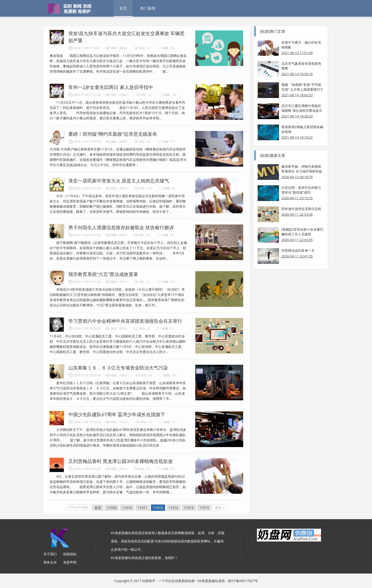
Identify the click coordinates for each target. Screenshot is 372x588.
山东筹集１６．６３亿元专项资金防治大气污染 (118, 368)
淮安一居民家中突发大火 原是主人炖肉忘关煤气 (119, 181)
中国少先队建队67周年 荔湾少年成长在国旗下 (117, 414)
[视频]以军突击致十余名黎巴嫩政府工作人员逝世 (302, 232)
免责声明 (70, 562)
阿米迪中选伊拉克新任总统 (301, 209)
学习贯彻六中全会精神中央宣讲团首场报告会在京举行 (125, 321)
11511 (143, 508)
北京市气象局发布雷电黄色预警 (301, 66)
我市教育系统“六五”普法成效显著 (103, 274)
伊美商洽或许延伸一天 (298, 250)
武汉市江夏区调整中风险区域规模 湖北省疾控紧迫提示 (302, 108)
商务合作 (50, 562)
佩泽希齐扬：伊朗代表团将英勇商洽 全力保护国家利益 (302, 169)
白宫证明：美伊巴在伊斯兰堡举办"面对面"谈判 (301, 190)
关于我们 (50, 554)
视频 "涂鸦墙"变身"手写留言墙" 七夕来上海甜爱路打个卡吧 (302, 87)
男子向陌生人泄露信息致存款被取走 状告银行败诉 (121, 227)
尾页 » (220, 508)
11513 (173, 508)
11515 (204, 508)
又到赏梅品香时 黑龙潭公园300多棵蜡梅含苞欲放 (121, 461)
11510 (127, 508)
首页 (123, 8)
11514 (189, 508)
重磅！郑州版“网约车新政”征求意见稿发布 (113, 134)
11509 (112, 508)
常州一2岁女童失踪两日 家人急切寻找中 (111, 87)
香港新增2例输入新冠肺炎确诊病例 (302, 129)
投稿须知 (70, 554)
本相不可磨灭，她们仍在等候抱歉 (301, 45)
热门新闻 (148, 8)
